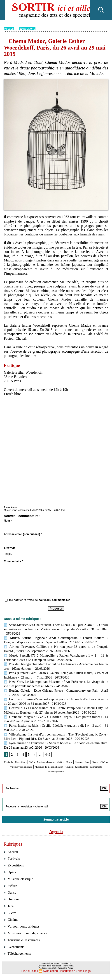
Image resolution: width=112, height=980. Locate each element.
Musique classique (66, 755)
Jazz (22, 759)
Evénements (86, 764)
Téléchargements (56, 768)
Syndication (51, 975)
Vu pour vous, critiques (70, 759)
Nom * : (9, 521)
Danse (99, 755)
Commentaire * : (14, 561)
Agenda (56, 828)
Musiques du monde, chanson (28, 936)
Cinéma (45, 759)
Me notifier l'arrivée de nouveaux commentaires (40, 600)
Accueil (9, 28)
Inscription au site (70, 975)
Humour (10, 759)
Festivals (13, 755)
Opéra (46, 755)
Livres (32, 759)
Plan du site (32, 975)
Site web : (10, 548)
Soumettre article (56, 816)
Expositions (29, 28)
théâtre (87, 755)
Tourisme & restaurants (58, 764)
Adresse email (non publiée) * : (24, 534)
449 (47, 748)
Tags (84, 975)
